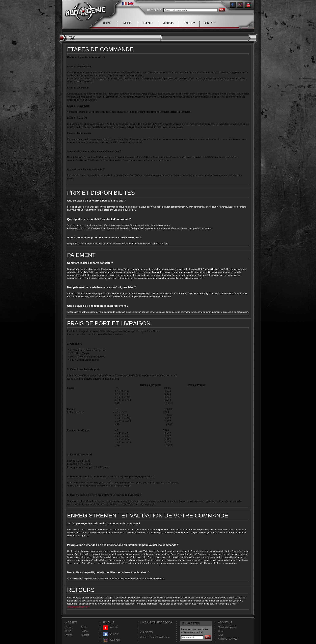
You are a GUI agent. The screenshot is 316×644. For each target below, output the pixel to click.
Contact (85, 635)
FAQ (220, 635)
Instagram (111, 640)
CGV (221, 631)
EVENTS (148, 23)
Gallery (84, 631)
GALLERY (189, 23)
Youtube (111, 627)
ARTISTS (169, 23)
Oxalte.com (163, 637)
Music (68, 631)
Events (69, 635)
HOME (107, 23)
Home (68, 627)
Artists (84, 627)
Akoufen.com (148, 637)
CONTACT (210, 23)
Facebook (111, 634)
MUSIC (127, 23)
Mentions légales (227, 627)
